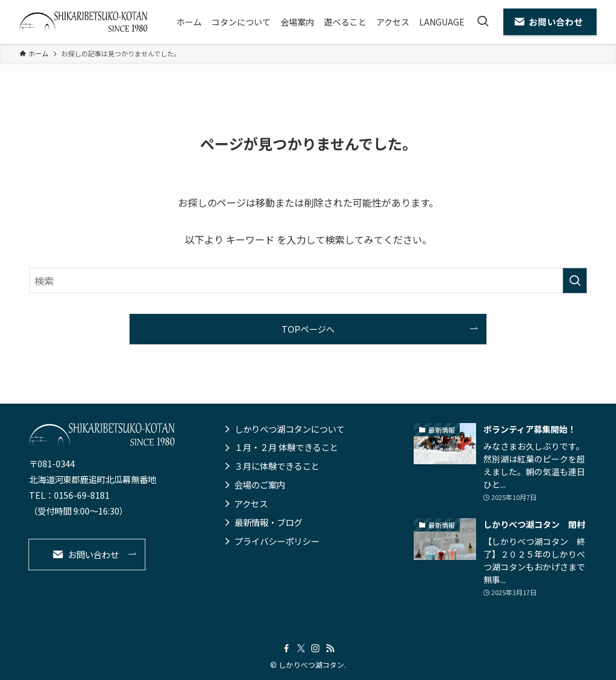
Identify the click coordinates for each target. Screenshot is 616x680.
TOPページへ (308, 329)
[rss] (330, 648)
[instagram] (316, 648)
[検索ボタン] (483, 22)
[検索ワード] (308, 281)
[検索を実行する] (575, 281)
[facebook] (286, 648)
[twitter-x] (301, 648)
